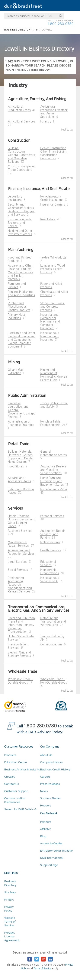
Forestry (46, 122)
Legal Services (18, 562)
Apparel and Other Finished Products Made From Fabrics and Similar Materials (20, 272)
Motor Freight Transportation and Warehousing (53, 622)
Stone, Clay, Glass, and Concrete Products (52, 307)
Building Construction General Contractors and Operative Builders (21, 155)
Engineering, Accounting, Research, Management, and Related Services (20, 585)
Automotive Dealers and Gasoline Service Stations (53, 470)
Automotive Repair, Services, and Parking (53, 534)
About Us (46, 755)
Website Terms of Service (10, 922)
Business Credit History (55, 769)
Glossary (10, 777)
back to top (67, 130)
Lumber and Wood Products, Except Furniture (53, 269)
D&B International (52, 858)
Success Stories (50, 798)
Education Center (16, 762)
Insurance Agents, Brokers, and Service (20, 223)
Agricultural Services (22, 122)
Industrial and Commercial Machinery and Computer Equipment (50, 322)
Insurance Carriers (53, 205)
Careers (45, 777)
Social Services (18, 570)
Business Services (20, 531)
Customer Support (16, 791)
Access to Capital (51, 843)
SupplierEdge (49, 865)
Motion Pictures (50, 542)
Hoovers (46, 806)
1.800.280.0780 (41, 726)
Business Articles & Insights (22, 769)
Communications (51, 645)
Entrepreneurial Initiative (56, 851)
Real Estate (48, 220)
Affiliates (46, 829)
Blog (43, 836)
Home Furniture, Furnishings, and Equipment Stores (52, 481)
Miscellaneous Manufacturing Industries (50, 336)
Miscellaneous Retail (54, 489)
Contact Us (12, 784)
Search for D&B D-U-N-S (20, 809)
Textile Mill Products (53, 258)
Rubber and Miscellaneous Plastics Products (19, 307)
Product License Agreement (12, 936)
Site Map (10, 892)
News (44, 791)
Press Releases (50, 784)
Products (10, 755)
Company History (51, 762)
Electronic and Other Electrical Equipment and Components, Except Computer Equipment (22, 340)
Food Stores (16, 467)
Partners (46, 822)
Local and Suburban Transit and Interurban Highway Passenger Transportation (21, 625)
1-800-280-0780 (61, 24)
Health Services (51, 550)
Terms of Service (42, 969)
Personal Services (52, 516)
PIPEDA (9, 900)
